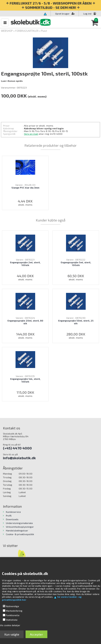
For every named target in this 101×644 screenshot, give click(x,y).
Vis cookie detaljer (10, 625)
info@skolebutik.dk (19, 458)
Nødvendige (12, 606)
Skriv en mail (31, 134)
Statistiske (12, 620)
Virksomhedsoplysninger (20, 527)
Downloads (12, 519)
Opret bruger (65, 14)
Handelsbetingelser (17, 530)
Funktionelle (13, 615)
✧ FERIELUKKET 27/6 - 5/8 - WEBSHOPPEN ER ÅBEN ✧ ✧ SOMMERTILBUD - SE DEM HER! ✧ (51, 5)
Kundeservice (13, 512)
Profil (9, 516)
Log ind (87, 14)
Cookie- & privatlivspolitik (20, 534)
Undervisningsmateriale (19, 523)
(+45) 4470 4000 (17, 448)
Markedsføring (14, 611)
